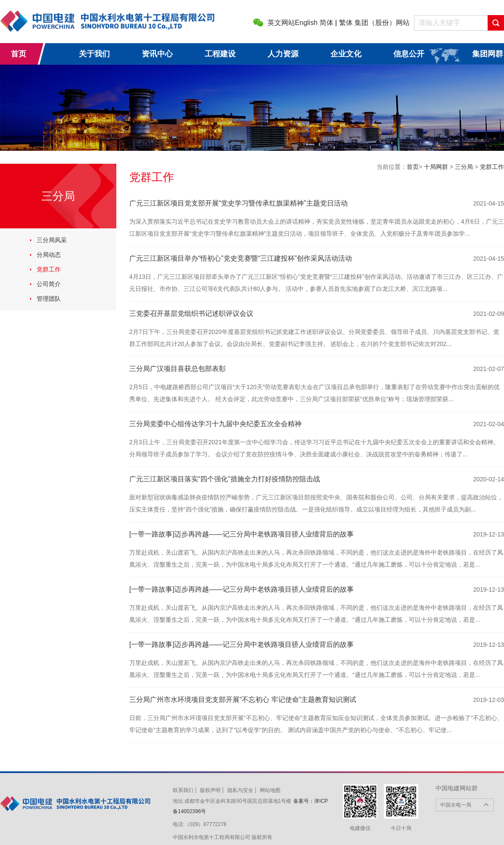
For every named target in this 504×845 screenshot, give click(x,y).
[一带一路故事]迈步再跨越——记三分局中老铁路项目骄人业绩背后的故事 (241, 534)
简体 (327, 23)
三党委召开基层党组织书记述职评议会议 (191, 313)
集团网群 (488, 54)
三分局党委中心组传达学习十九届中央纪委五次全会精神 (215, 424)
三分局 (465, 167)
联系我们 (183, 790)
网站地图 (270, 790)
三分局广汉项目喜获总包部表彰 (177, 369)
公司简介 (49, 284)
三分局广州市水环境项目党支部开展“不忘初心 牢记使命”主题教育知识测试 (243, 700)
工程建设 (220, 54)
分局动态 (49, 255)
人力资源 (283, 54)
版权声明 (210, 790)
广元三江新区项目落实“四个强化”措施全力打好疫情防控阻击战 (225, 479)
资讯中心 (157, 54)
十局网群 (437, 167)
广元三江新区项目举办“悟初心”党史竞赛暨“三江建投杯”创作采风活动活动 (241, 258)
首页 (19, 54)
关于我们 (94, 54)
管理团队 (49, 299)
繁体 (346, 23)
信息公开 (409, 54)
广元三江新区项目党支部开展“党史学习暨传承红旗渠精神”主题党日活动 (238, 203)
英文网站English (292, 23)
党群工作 (49, 269)
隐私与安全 (240, 790)
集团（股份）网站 (382, 23)
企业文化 (346, 54)
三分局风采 (52, 240)
